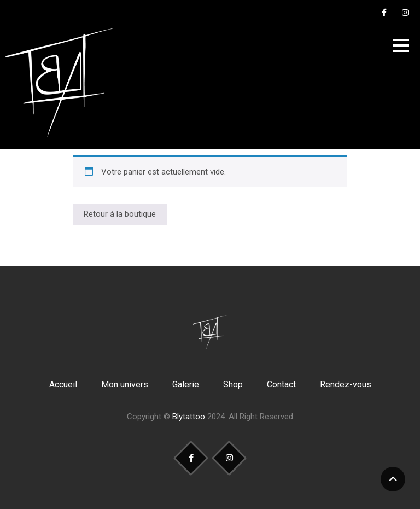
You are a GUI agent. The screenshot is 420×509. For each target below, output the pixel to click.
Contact (281, 384)
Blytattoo (189, 417)
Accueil (63, 384)
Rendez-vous (346, 384)
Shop (233, 384)
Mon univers (125, 384)
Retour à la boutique (120, 214)
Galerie (186, 384)
